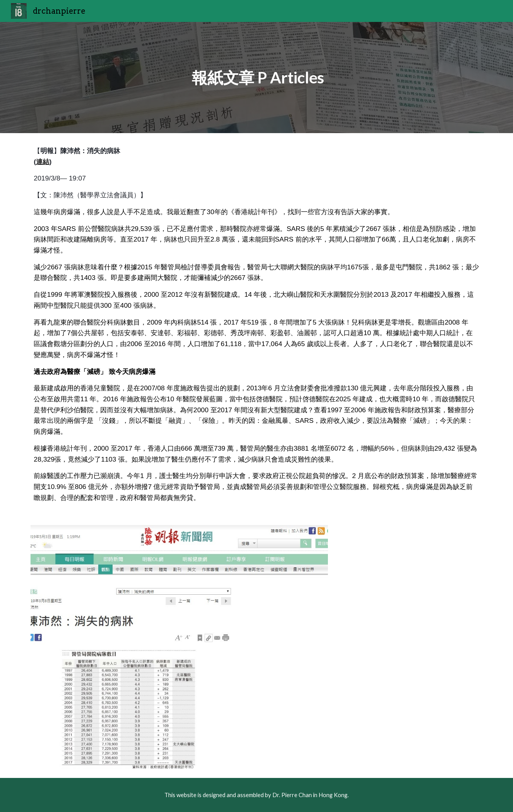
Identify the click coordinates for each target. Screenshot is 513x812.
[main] (257, 78)
